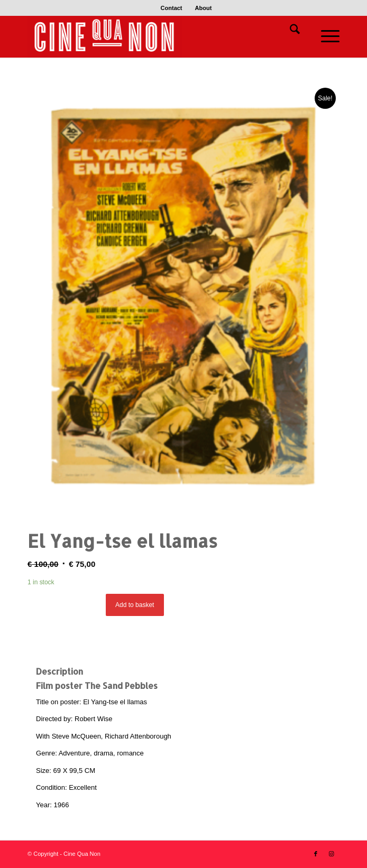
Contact (172, 8)
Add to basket (135, 605)
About (204, 8)
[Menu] (325, 36)
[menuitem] (172, 8)
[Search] (290, 31)
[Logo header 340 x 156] (152, 36)
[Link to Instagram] (332, 854)
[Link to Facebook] (316, 854)
